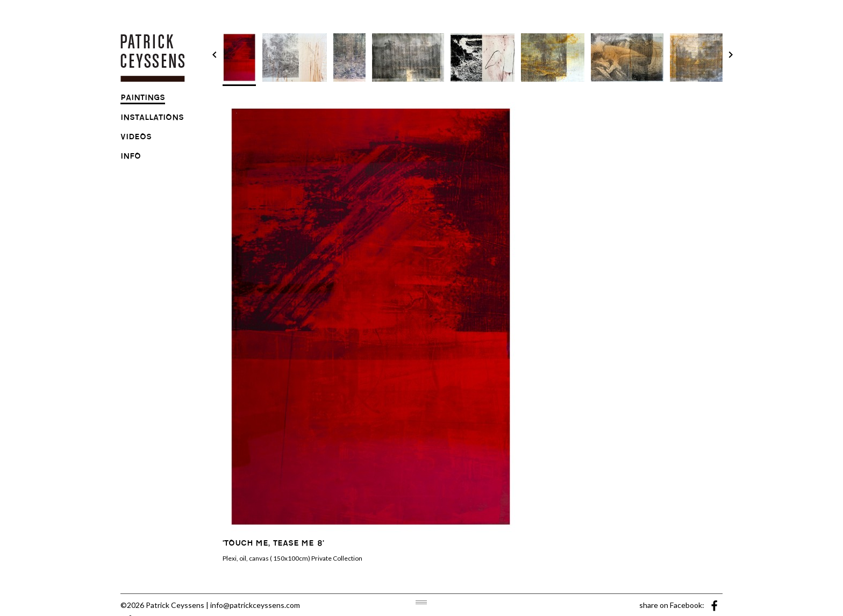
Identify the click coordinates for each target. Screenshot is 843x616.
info (131, 157)
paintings (143, 99)
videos (136, 138)
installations (152, 119)
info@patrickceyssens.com (255, 605)
